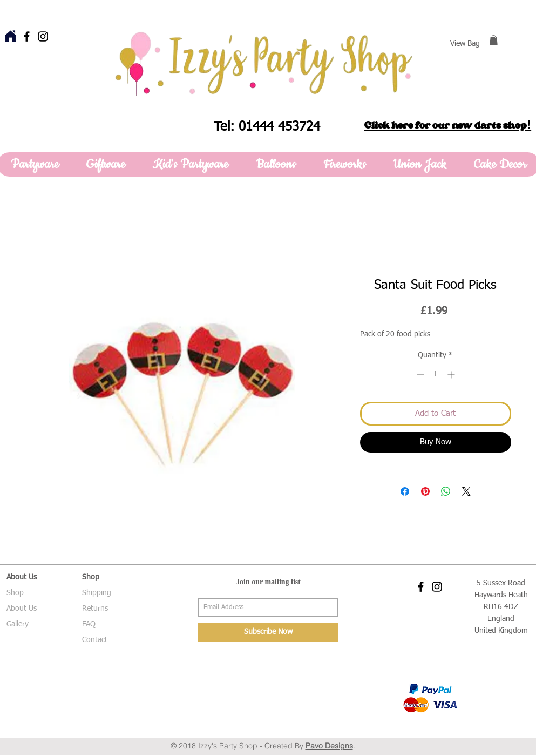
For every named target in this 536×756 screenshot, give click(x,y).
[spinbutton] (436, 374)
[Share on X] (466, 491)
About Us (22, 609)
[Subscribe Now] (268, 632)
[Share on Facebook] (405, 491)
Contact (95, 640)
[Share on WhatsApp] (446, 491)
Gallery (18, 624)
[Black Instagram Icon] (43, 36)
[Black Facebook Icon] (27, 36)
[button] (494, 40)
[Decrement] (419, 374)
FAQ (89, 624)
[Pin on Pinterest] (425, 491)
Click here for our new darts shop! (448, 125)
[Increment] (452, 374)
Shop (15, 593)
